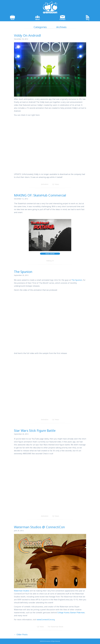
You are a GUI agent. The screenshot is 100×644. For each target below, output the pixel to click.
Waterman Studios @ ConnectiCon (39, 527)
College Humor (63, 613)
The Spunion (23, 272)
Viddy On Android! (27, 35)
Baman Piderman (77, 613)
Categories (40, 27)
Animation (45, 184)
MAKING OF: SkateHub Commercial (40, 195)
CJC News (56, 184)
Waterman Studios (22, 591)
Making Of (50, 261)
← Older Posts (21, 634)
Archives (61, 27)
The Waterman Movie (55, 627)
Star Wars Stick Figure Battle (35, 430)
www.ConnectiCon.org (46, 620)
